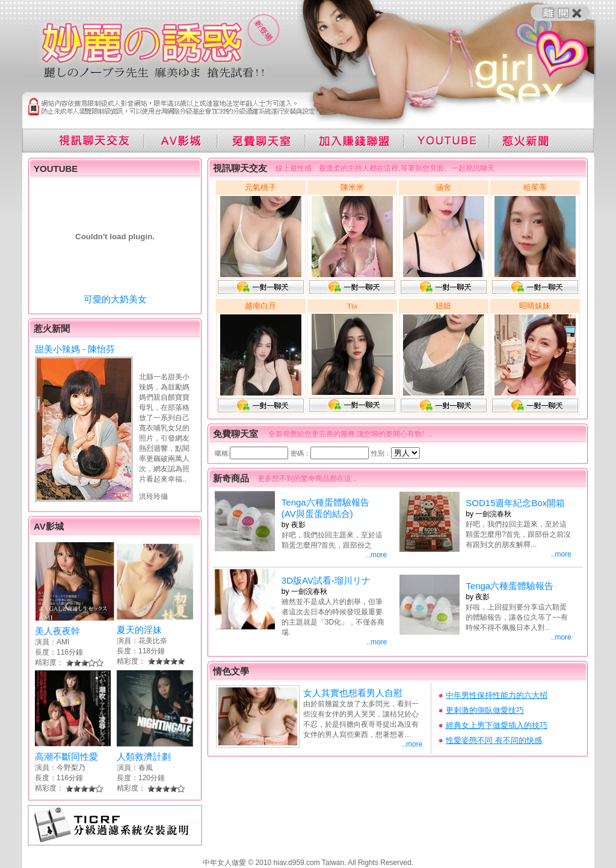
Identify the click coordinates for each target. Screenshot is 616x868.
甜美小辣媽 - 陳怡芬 (75, 349)
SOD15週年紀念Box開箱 (515, 503)
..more (377, 555)
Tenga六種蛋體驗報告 (510, 586)
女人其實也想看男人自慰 (353, 693)
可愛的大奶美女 (115, 299)
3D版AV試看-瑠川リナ (326, 580)
